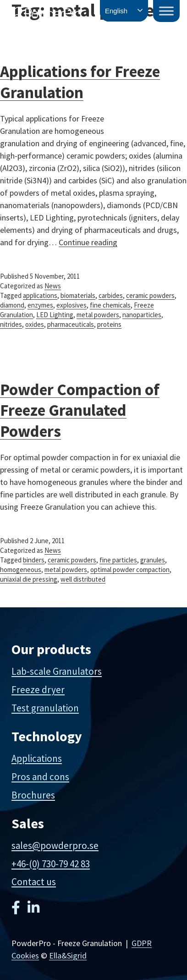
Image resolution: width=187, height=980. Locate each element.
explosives (71, 305)
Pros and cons (40, 777)
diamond (12, 305)
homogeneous (21, 570)
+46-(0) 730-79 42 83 (51, 864)
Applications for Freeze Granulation (80, 82)
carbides (111, 295)
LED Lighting (55, 315)
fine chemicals (110, 305)
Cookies (25, 955)
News (53, 286)
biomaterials (78, 295)
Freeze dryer (38, 690)
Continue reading (88, 242)
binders (34, 560)
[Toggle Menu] (166, 11)
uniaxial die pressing (29, 579)
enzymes (40, 305)
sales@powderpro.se (55, 845)
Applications (37, 758)
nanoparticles (142, 315)
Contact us (34, 882)
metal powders (98, 315)
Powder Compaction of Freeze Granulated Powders (80, 410)
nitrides (11, 324)
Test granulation (45, 708)
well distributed (83, 579)
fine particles (118, 560)
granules (153, 560)
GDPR (142, 943)
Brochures (33, 795)
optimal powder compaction (130, 570)
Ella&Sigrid (68, 955)
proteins (109, 324)
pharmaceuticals (71, 324)
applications (40, 295)
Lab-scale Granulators (57, 671)
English (116, 11)
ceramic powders (150, 295)
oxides (35, 324)
